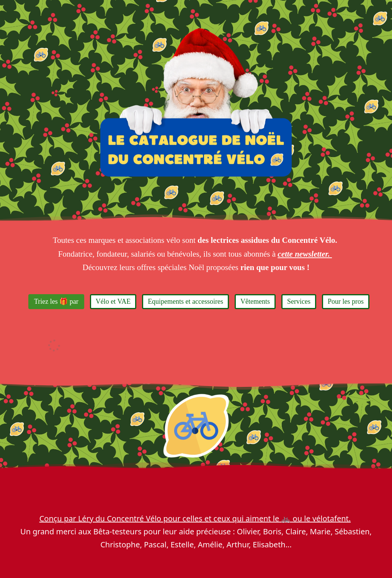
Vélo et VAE (113, 301)
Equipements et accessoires (185, 301)
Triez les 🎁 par (56, 301)
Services (299, 301)
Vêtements (255, 301)
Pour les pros (346, 301)
